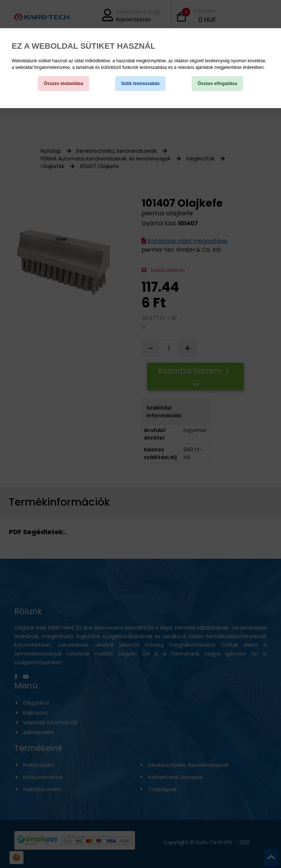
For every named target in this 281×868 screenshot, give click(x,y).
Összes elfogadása (217, 84)
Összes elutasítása (63, 84)
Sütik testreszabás (140, 84)
